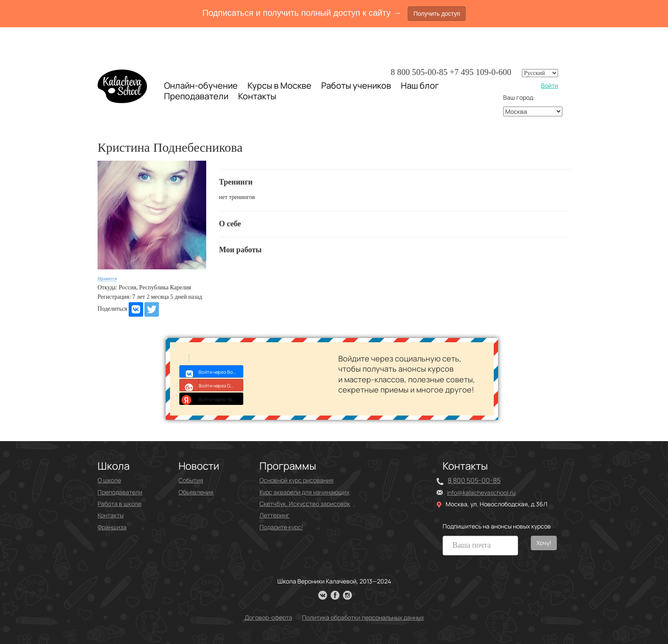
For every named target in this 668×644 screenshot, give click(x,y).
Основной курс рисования (297, 480)
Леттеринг (275, 515)
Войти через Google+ (212, 385)
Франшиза (112, 527)
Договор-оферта (268, 617)
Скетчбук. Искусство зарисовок (305, 504)
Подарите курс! (281, 527)
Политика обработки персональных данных (363, 617)
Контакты (257, 96)
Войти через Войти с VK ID (212, 371)
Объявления (196, 492)
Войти (550, 85)
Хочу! (544, 543)
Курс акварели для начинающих (304, 492)
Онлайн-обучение (201, 85)
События (191, 480)
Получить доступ (437, 14)
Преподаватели (196, 96)
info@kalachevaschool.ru (481, 492)
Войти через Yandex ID (212, 399)
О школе (109, 480)
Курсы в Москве (279, 86)
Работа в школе (119, 504)
